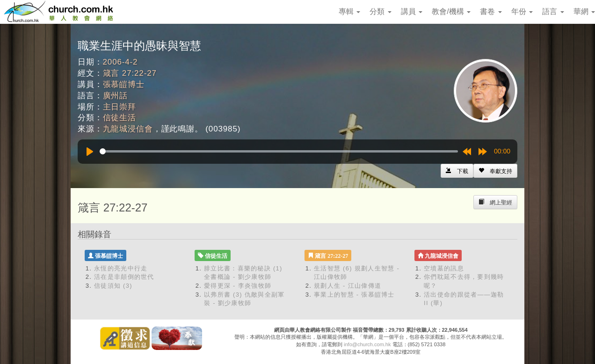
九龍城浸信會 (128, 129)
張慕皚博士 (124, 84)
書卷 (491, 11)
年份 (522, 11)
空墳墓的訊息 (444, 268)
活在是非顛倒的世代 (124, 277)
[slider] (279, 151)
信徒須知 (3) (113, 286)
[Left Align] (495, 171)
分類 (380, 11)
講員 (412, 11)
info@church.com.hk (367, 344)
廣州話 (116, 96)
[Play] (90, 152)
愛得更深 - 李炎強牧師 (238, 286)
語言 (553, 11)
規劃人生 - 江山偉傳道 (348, 286)
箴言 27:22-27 (130, 73)
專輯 (349, 11)
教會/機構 (451, 11)
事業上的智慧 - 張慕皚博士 (354, 295)
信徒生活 (120, 118)
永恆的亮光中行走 (121, 268)
